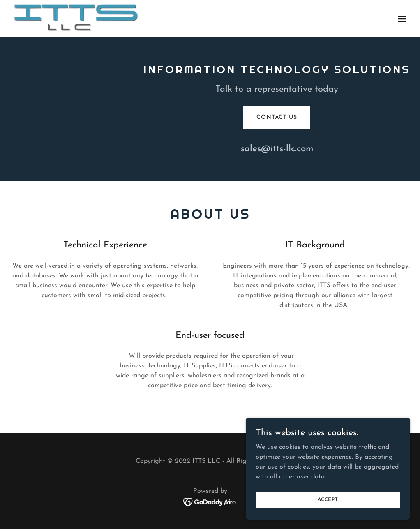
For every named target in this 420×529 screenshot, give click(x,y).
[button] (402, 19)
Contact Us (277, 117)
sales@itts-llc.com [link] (277, 149)
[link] (77, 19)
